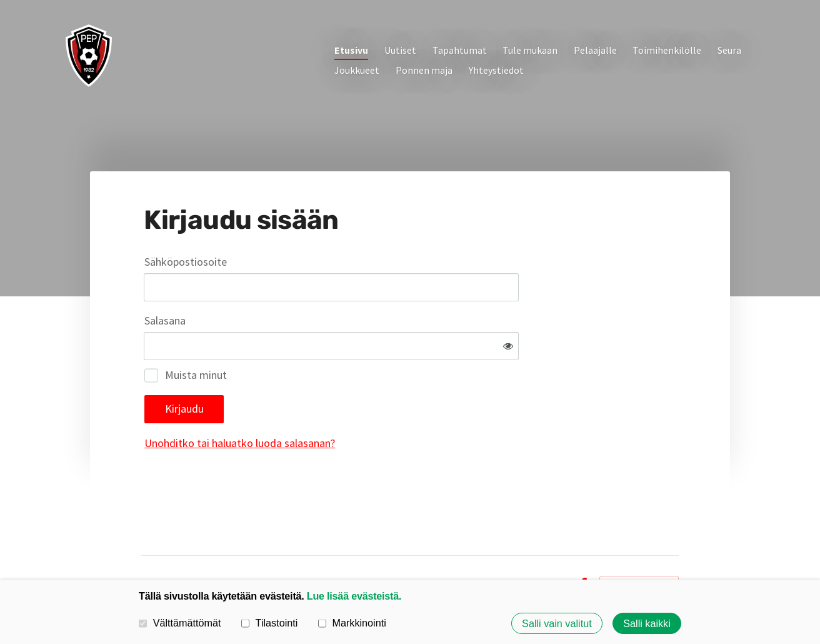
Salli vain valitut (557, 623)
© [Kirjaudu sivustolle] (146, 544)
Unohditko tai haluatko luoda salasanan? (375, 402)
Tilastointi (269, 623)
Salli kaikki (647, 623)
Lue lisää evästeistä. (354, 596)
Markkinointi (352, 623)
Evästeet (548, 544)
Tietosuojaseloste (482, 544)
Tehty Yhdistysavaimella (639, 544)
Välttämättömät (180, 623)
